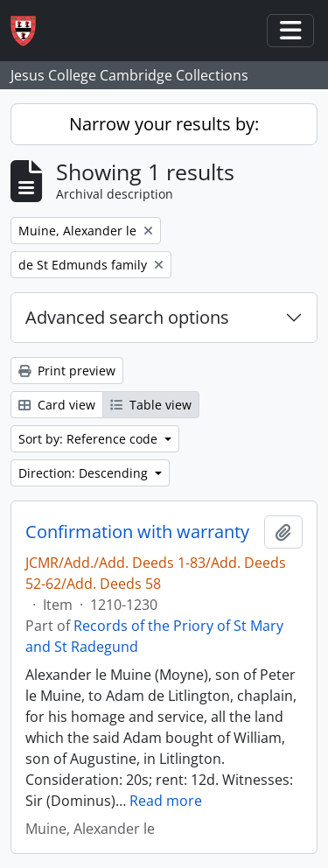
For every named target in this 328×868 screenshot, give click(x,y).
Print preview (67, 371)
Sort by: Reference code (90, 439)
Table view (151, 405)
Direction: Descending (85, 473)
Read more (166, 801)
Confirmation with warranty (137, 532)
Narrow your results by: (164, 124)
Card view (57, 405)
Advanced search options (127, 317)
